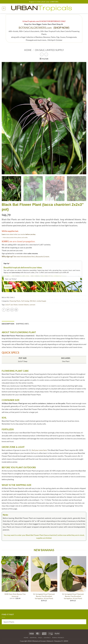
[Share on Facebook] (4, 310)
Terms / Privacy (58, 638)
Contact (47, 638)
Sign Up (7, 263)
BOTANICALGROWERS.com (44, 28)
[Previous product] (46, 54)
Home (28, 50)
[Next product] (42, 54)
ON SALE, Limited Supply (49, 50)
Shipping (33, 638)
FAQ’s (40, 638)
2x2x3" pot (9, 305)
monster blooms (24, 305)
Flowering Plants (15, 301)
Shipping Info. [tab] (23, 324)
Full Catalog (25, 301)
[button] (4, 8)
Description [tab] (8, 324)
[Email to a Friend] (12, 310)
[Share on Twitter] (8, 310)
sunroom (32, 305)
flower (16, 305)
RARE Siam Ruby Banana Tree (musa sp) (15, 595)
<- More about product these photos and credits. (15, 237)
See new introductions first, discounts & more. (32, 256)
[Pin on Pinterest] (16, 310)
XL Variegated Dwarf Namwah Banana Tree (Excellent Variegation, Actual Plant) (44, 596)
